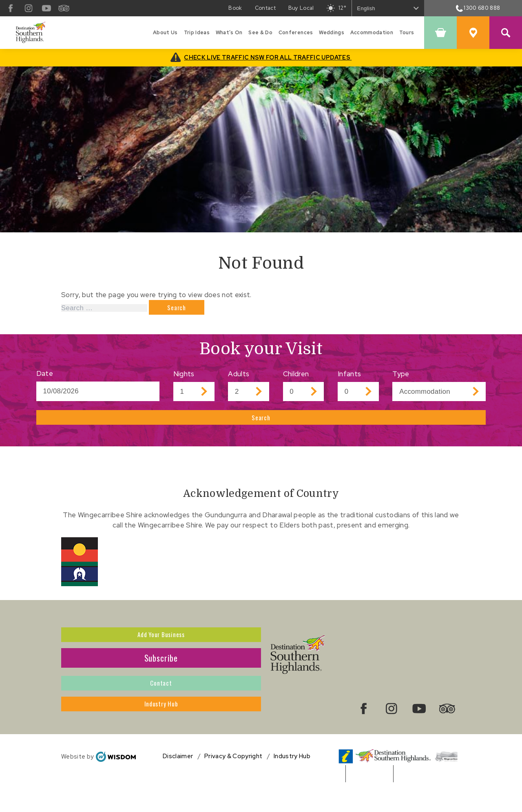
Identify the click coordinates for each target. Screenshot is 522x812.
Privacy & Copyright (233, 783)
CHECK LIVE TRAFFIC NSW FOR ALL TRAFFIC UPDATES (268, 57)
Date (45, 377)
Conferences (296, 32)
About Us (165, 32)
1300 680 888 (478, 8)
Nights (184, 377)
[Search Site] (506, 33)
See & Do (260, 32)
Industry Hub (161, 730)
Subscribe (161, 674)
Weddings (332, 32)
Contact (161, 702)
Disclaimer (178, 783)
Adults (239, 377)
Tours (407, 32)
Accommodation (372, 32)
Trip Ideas (197, 32)
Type (401, 377)
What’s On (229, 32)
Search (261, 425)
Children (296, 377)
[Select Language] (388, 8)
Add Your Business (161, 647)
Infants (349, 377)
